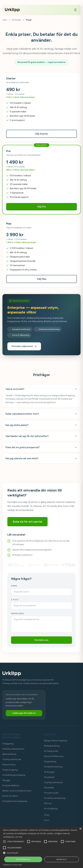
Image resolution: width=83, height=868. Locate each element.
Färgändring (50, 761)
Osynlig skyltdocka (12, 759)
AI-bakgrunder (51, 751)
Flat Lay (48, 803)
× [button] (80, 829)
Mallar (47, 815)
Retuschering (9, 765)
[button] (41, 853)
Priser (47, 820)
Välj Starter (41, 134)
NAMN (14, 586)
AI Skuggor (49, 772)
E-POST (15, 600)
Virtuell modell (51, 793)
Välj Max (42, 279)
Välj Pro (41, 207)
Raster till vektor (10, 796)
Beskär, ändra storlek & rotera (17, 791)
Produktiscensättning (55, 798)
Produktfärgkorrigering (14, 775)
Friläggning (8, 744)
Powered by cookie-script (13, 865)
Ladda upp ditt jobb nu (24, 713)
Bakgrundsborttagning (55, 741)
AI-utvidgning (51, 809)
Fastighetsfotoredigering (15, 801)
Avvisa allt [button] (62, 859)
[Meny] (75, 10)
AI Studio (16, 20)
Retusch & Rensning (54, 756)
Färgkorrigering (10, 770)
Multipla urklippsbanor (14, 749)
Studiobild (49, 777)
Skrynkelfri (49, 788)
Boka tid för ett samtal (27, 522)
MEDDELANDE (17, 613)
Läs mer (19, 837)
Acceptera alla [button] (23, 859)
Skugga (6, 780)
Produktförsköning (53, 767)
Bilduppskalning (52, 746)
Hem (5, 20)
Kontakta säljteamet (24, 346)
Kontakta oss (41, 640)
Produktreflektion (11, 785)
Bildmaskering (9, 754)
